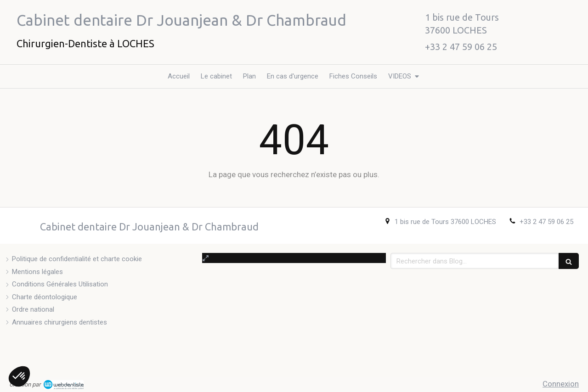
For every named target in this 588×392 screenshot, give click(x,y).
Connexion (561, 384)
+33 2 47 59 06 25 (546, 222)
